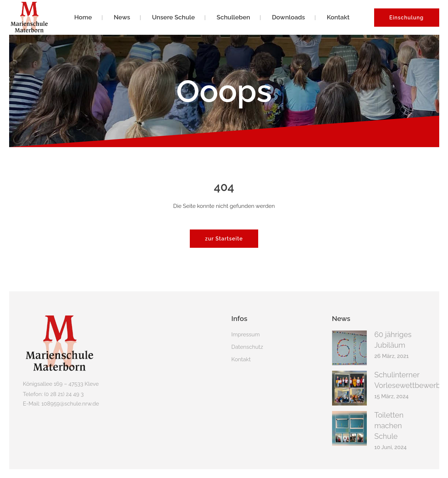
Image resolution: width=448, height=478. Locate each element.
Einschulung (407, 18)
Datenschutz (247, 346)
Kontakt (241, 359)
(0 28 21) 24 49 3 (64, 393)
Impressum (246, 334)
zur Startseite (224, 238)
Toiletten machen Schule (389, 425)
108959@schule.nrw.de (70, 403)
